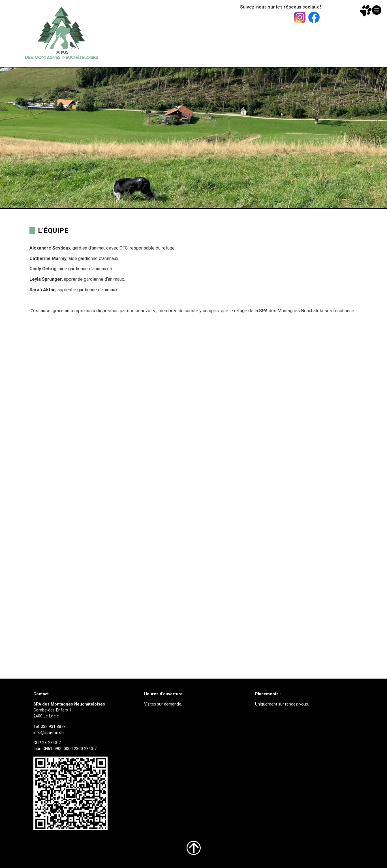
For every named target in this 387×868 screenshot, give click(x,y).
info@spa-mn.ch (49, 733)
